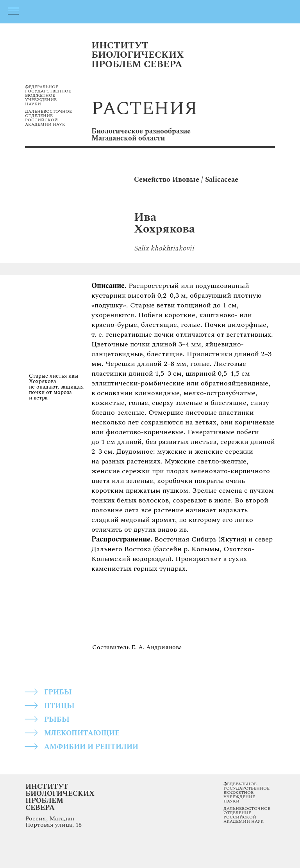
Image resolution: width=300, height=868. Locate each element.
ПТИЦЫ (59, 706)
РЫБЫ (57, 720)
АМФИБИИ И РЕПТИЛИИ (91, 747)
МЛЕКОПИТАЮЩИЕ (82, 733)
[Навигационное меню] (13, 12)
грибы (58, 692)
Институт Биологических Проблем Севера (60, 797)
